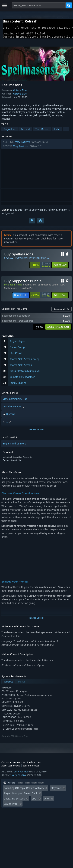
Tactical (25, 131)
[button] (36, 146)
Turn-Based (42, 131)
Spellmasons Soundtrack (51, 287)
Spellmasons (30, 287)
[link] (40, 267)
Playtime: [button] (56, 790)
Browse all (61, 311)
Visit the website (14, 409)
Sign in (5, 212)
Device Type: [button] (11, 806)
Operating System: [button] (14, 801)
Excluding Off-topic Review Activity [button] (24, 790)
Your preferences (31, 768)
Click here (47, 241)
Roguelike (10, 131)
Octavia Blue (20, 92)
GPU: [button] (47, 801)
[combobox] (39, 5)
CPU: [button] (34, 801)
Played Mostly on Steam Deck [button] (21, 795)
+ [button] (66, 131)
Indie (57, 131)
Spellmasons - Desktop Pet (18, 290)
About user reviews (11, 768)
